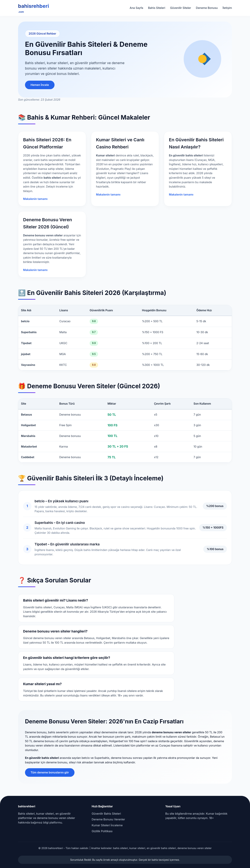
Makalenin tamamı (35, 199)
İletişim (227, 8)
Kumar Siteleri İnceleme (107, 825)
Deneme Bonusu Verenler (108, 819)
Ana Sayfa (136, 8)
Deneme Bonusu (207, 8)
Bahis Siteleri (157, 8)
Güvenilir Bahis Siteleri (106, 814)
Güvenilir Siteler (181, 8)
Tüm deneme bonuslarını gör (50, 772)
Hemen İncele (40, 85)
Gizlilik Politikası (102, 831)
